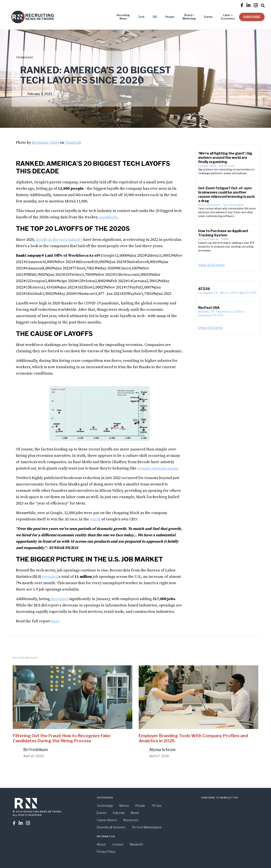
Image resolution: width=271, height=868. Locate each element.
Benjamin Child (45, 143)
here (55, 621)
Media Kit (137, 844)
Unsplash (73, 143)
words (95, 519)
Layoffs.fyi (108, 217)
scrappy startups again (157, 468)
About (101, 844)
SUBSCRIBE (252, 17)
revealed (50, 577)
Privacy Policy (106, 852)
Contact (118, 844)
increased (59, 599)
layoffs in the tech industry (59, 240)
